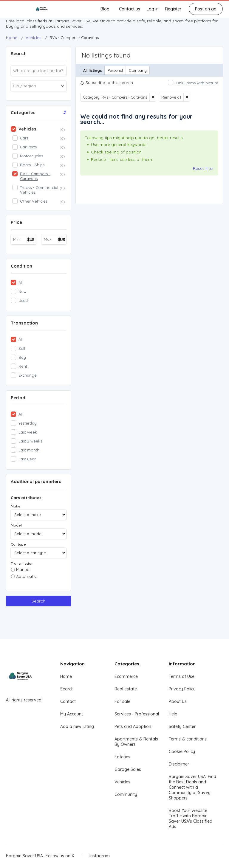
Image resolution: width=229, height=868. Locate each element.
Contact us (130, 9)
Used (23, 300)
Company (138, 70)
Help (173, 714)
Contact (68, 701)
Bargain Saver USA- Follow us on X (40, 856)
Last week (28, 432)
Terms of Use (182, 676)
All (21, 282)
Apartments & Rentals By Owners (136, 742)
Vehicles (122, 782)
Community (126, 794)
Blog (105, 9)
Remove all (171, 97)
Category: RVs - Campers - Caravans (115, 97)
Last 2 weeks (30, 441)
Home (66, 676)
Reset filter (203, 168)
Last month (29, 450)
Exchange (28, 375)
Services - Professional (137, 714)
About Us (178, 701)
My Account (72, 714)
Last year (27, 459)
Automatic (26, 576)
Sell (22, 348)
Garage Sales (128, 769)
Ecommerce (126, 676)
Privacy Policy (182, 689)
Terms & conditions (188, 739)
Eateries (122, 757)
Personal (115, 70)
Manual (23, 569)
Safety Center (182, 726)
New (23, 291)
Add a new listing (77, 726)
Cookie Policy (182, 751)
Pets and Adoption (133, 726)
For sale (122, 701)
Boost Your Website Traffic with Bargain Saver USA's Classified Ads (191, 819)
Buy (22, 357)
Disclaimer (179, 764)
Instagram (100, 856)
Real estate (126, 689)
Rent (23, 366)
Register (173, 9)
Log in (153, 9)
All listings (92, 70)
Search (38, 601)
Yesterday (28, 423)
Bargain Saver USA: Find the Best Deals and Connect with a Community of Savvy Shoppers (192, 787)
